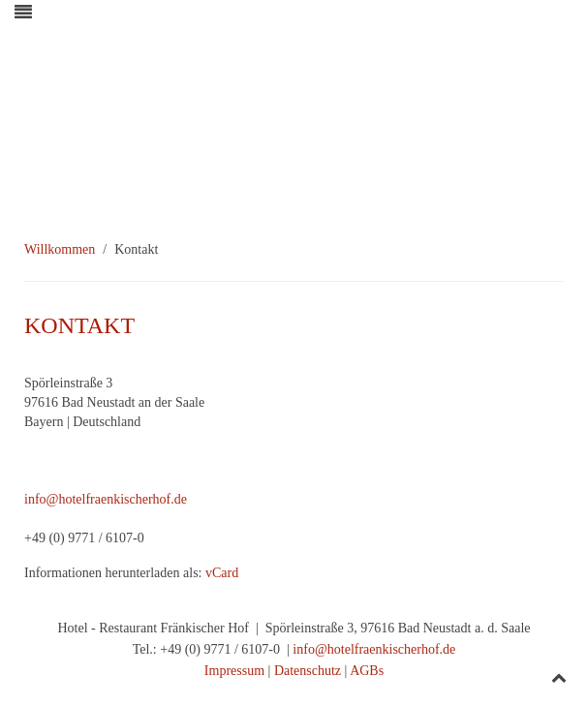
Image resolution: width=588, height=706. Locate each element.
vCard (222, 573)
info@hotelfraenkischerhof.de (106, 499)
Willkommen (60, 249)
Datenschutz (308, 671)
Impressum (234, 671)
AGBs (367, 671)
